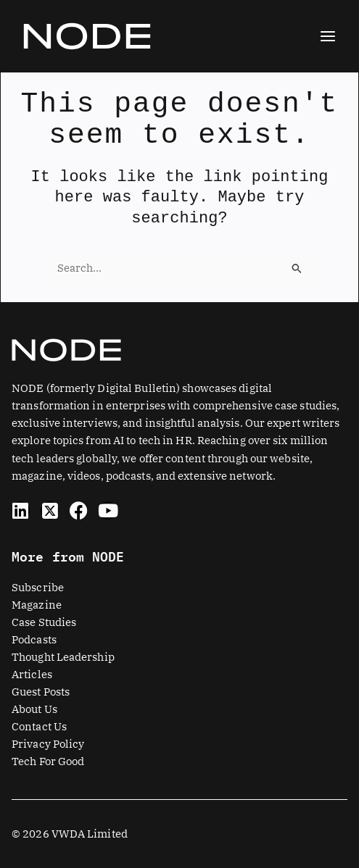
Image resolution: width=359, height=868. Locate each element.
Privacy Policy (48, 744)
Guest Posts (41, 692)
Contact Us (39, 726)
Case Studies (44, 622)
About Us (34, 709)
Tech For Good (48, 761)
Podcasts (34, 639)
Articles (32, 674)
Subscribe (38, 587)
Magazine (37, 605)
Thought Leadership (63, 657)
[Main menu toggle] (328, 36)
